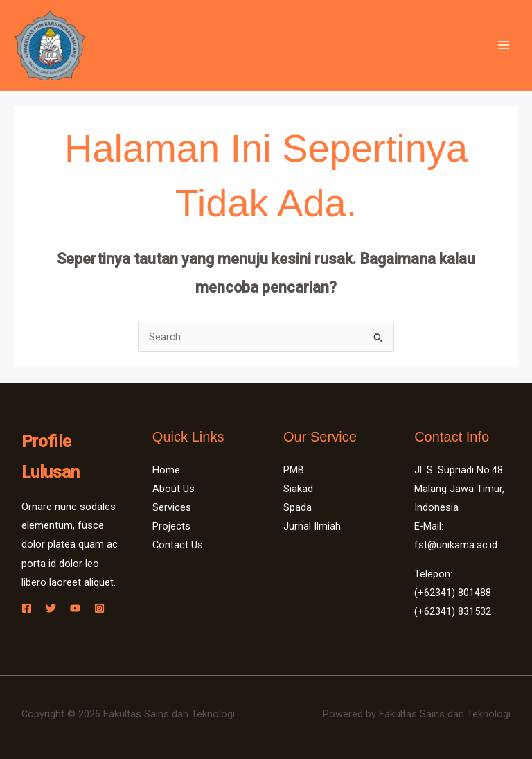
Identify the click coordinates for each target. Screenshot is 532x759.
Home (166, 470)
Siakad (298, 489)
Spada (298, 507)
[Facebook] (27, 608)
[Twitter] (51, 608)
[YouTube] (75, 608)
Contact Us (178, 545)
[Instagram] (99, 608)
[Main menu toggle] (504, 45)
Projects (171, 526)
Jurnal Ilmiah (312, 526)
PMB (294, 470)
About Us (174, 489)
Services (172, 507)
